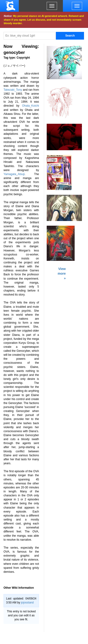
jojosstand (27, 603)
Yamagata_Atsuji (14, 174)
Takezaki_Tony (13, 90)
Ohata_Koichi (31, 106)
